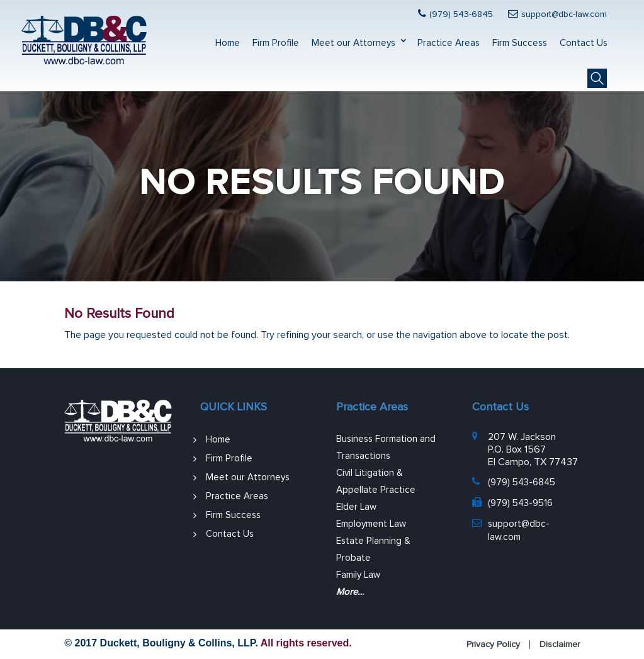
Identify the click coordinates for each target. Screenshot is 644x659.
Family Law (358, 575)
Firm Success (520, 43)
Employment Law (371, 524)
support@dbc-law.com (564, 14)
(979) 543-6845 (461, 14)
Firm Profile (276, 43)
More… (350, 592)
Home (228, 43)
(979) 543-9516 (520, 503)
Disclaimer (560, 645)
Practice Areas (449, 43)
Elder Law (356, 507)
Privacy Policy (493, 645)
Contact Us (584, 43)
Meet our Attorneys (353, 43)
